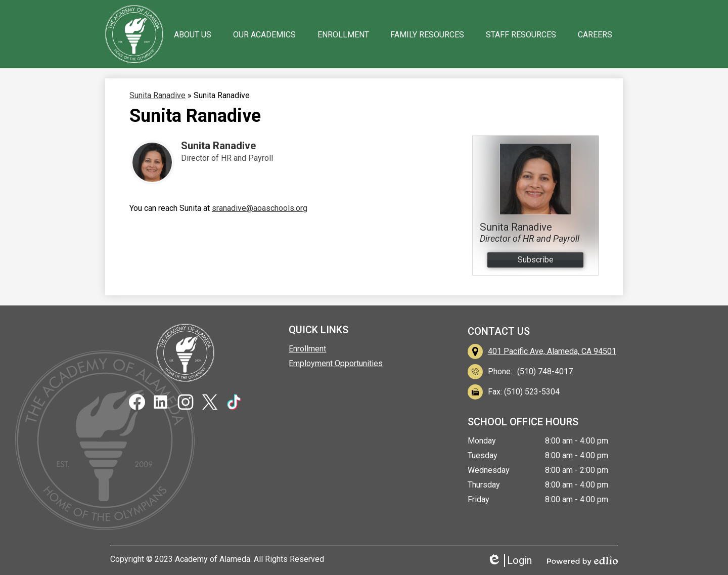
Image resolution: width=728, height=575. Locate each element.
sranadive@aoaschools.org (260, 208)
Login (509, 561)
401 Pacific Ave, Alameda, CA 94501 (552, 351)
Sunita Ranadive (218, 146)
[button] (193, 34)
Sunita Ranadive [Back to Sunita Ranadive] (157, 95)
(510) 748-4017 (545, 371)
